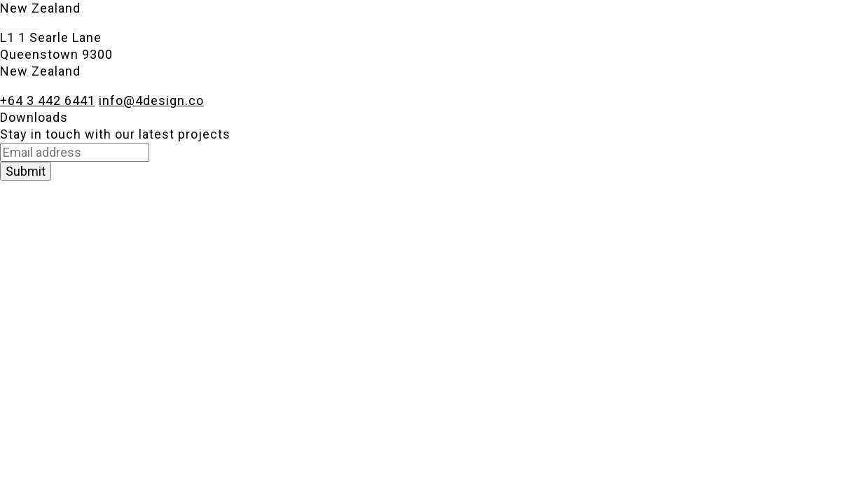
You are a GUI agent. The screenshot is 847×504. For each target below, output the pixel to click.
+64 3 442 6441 (48, 100)
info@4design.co (151, 100)
